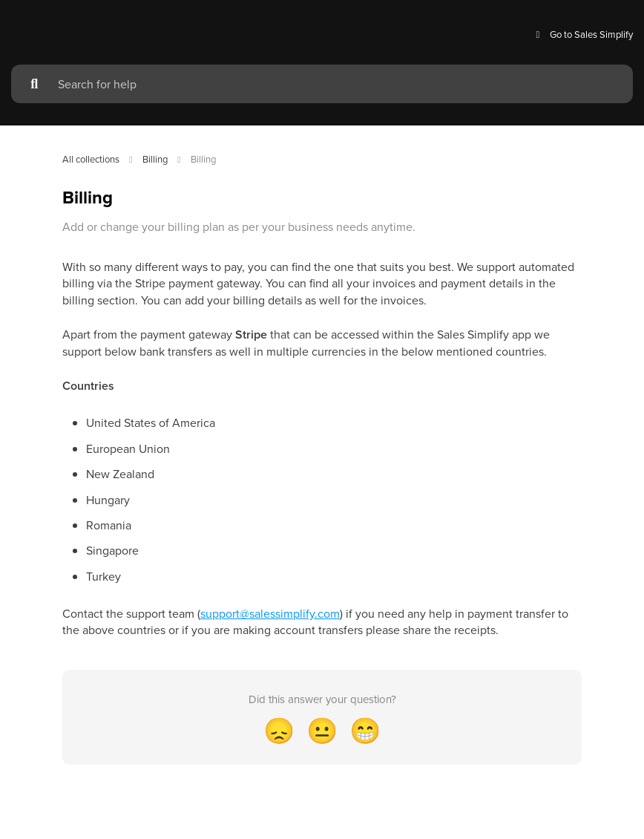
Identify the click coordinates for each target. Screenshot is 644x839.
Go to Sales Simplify (582, 35)
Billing (155, 159)
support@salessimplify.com (270, 613)
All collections (91, 159)
